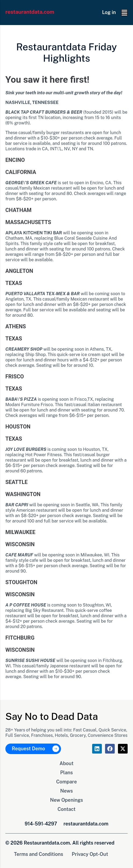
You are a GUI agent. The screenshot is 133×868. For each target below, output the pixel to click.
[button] (124, 13)
